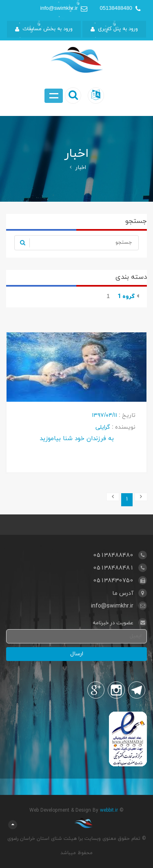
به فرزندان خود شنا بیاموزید (77, 438)
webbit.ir (109, 810)
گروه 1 (125, 297)
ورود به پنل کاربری (114, 29)
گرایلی (103, 427)
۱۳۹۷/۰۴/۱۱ (104, 415)
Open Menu (54, 96)
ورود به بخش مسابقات (44, 29)
